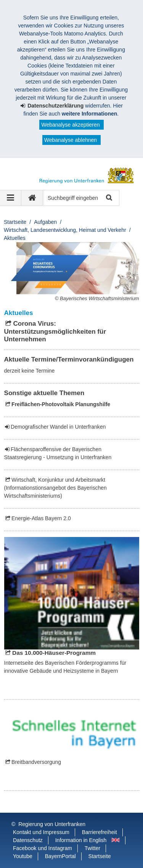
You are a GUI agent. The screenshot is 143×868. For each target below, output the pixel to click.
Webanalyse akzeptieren (70, 125)
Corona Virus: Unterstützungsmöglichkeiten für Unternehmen (55, 331)
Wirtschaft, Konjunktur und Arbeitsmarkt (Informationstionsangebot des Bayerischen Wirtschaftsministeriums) (55, 488)
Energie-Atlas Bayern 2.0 (41, 518)
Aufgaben (45, 222)
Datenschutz (28, 840)
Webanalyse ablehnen (71, 140)
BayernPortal (60, 856)
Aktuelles (15, 238)
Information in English (81, 840)
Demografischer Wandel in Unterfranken (58, 427)
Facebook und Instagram (43, 848)
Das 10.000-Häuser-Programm (54, 653)
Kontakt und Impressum (41, 832)
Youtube (23, 856)
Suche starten (108, 198)
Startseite (15, 222)
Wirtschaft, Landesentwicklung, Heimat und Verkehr (65, 230)
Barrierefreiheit (100, 832)
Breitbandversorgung (36, 762)
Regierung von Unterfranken (52, 824)
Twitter (92, 848)
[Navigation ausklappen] (11, 198)
